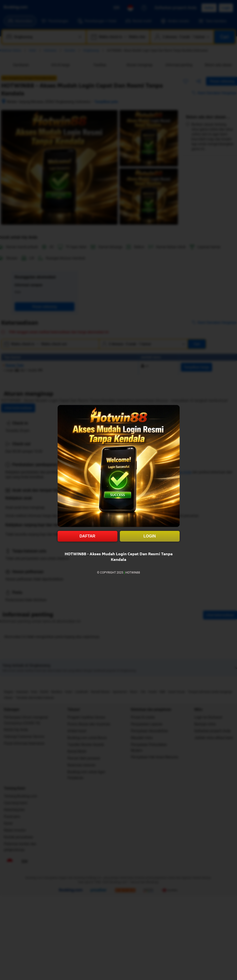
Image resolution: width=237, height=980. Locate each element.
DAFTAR (88, 536)
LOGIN (150, 536)
